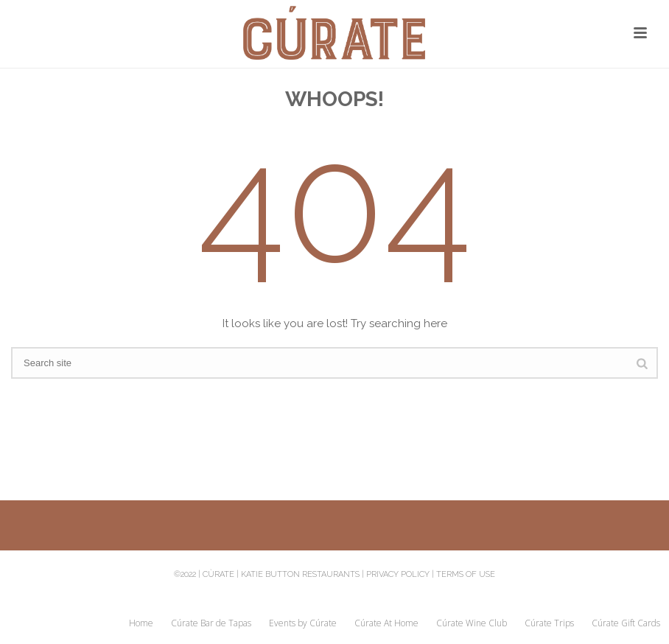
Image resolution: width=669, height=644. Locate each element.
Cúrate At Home (386, 623)
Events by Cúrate (303, 623)
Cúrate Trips (549, 623)
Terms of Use (466, 574)
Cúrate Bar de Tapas (211, 623)
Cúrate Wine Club (472, 623)
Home (141, 623)
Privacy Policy (398, 574)
